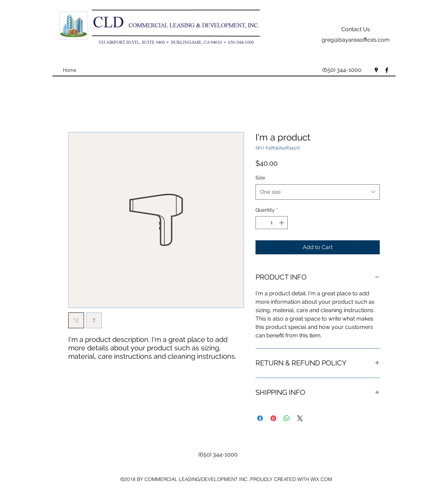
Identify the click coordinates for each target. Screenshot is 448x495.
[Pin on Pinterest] (273, 418)
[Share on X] (300, 418)
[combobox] (318, 192)
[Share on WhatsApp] (287, 418)
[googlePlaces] (376, 70)
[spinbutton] (272, 223)
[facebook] (387, 70)
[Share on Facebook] (260, 418)
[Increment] (282, 223)
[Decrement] (261, 223)
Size (260, 178)
